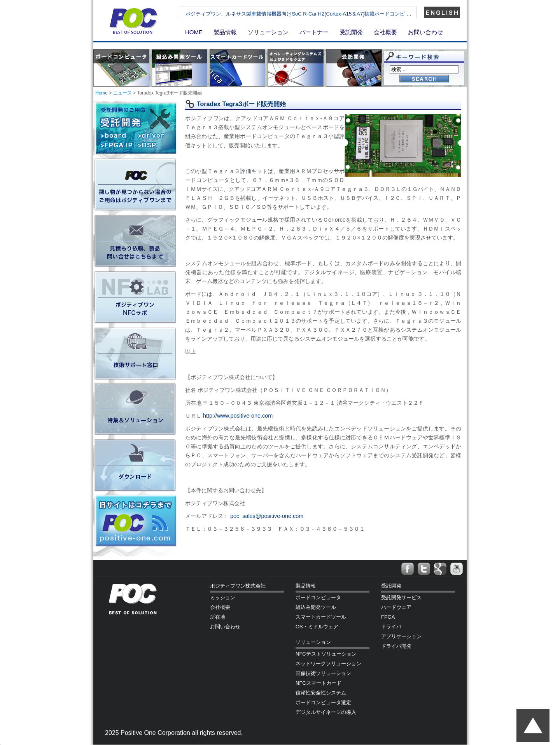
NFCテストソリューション (326, 654)
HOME (194, 32)
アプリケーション (401, 636)
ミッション (223, 597)
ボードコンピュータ (318, 597)
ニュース (122, 93)
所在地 (218, 617)
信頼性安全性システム (321, 693)
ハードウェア (396, 607)
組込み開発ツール (316, 607)
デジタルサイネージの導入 (326, 712)
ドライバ (391, 627)
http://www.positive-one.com (238, 416)
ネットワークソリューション (328, 664)
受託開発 (351, 32)
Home (101, 93)
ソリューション (268, 32)
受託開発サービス (401, 597)
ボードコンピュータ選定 (323, 702)
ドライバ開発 (396, 646)
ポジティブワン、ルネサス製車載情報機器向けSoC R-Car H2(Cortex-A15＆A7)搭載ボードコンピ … (321, 14)
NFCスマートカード (318, 683)
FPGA (388, 617)
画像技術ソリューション (323, 673)
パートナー (314, 32)
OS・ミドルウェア (317, 627)
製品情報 (225, 32)
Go (424, 79)
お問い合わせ (425, 32)
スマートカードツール (321, 617)
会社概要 (385, 32)
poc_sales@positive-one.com (267, 516)
